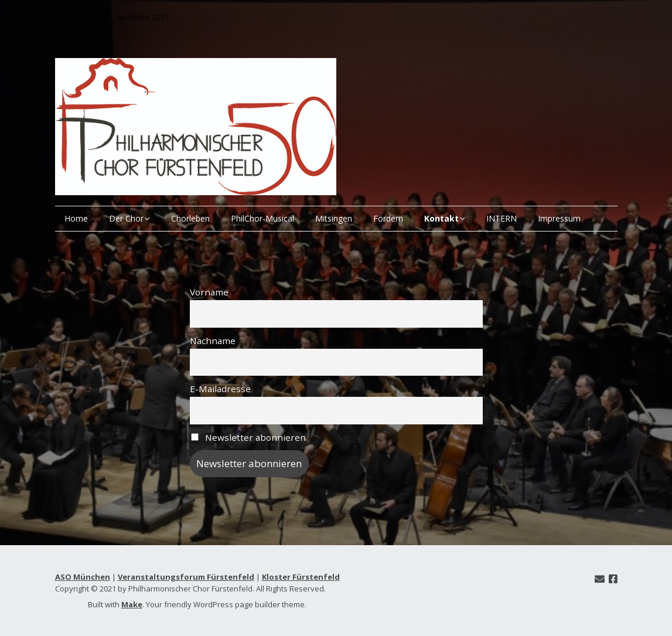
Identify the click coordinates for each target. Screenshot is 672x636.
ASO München (83, 577)
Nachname (213, 341)
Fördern (388, 218)
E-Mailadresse (220, 389)
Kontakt (441, 218)
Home (76, 218)
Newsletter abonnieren (249, 437)
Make (132, 604)
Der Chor (126, 218)
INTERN (502, 218)
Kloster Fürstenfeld (301, 577)
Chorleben (190, 218)
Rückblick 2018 (81, 17)
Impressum (559, 218)
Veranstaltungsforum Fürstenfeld (186, 577)
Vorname (209, 292)
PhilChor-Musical (262, 218)
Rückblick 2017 (143, 17)
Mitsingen (334, 218)
